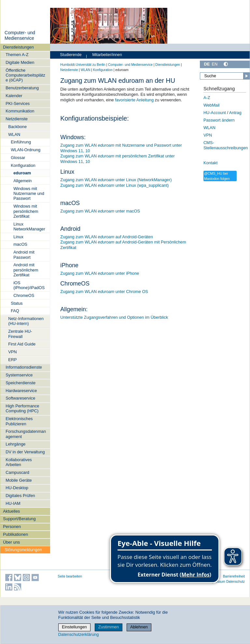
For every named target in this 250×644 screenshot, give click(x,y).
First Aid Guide (22, 344)
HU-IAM (13, 503)
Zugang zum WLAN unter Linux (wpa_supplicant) (114, 185)
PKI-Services (18, 103)
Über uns (11, 542)
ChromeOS (24, 295)
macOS (20, 244)
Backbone (17, 127)
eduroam (22, 173)
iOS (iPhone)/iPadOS (29, 285)
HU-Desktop (17, 488)
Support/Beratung (19, 519)
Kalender (14, 96)
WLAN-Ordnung (26, 150)
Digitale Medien (20, 62)
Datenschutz (236, 582)
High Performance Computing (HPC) (22, 408)
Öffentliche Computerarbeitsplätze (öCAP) (25, 75)
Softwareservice (20, 398)
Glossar (18, 158)
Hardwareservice (21, 391)
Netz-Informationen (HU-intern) (26, 321)
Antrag (235, 113)
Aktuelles (11, 511)
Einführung (21, 142)
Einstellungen (74, 627)
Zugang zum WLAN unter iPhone (100, 273)
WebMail (212, 105)
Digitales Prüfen (20, 496)
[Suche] (225, 76)
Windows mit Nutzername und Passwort (29, 194)
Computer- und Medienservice (20, 36)
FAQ (15, 311)
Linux (18, 237)
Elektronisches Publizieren (19, 421)
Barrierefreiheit (234, 576)
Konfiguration (23, 165)
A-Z (207, 98)
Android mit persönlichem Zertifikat (26, 270)
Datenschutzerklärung (78, 634)
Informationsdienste (24, 367)
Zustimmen (109, 627)
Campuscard (17, 472)
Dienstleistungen (18, 47)
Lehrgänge (15, 444)
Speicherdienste (21, 383)
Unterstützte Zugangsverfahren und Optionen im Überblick (114, 317)
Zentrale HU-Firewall (20, 334)
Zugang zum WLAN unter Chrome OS (104, 292)
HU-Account (215, 113)
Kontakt (210, 163)
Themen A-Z (17, 55)
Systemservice (19, 375)
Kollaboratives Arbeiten (19, 462)
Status (17, 303)
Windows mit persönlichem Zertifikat (26, 211)
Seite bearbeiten (70, 576)
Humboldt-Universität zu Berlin (83, 65)
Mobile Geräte (19, 480)
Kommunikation (20, 111)
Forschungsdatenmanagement (26, 434)
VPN (12, 352)
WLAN (14, 134)
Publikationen (15, 534)
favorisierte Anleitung (134, 100)
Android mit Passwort (24, 255)
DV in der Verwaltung (25, 452)
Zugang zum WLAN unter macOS (100, 211)
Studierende (71, 55)
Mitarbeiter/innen (107, 55)
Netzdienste (17, 119)
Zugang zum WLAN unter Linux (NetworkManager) (116, 180)
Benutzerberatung (22, 88)
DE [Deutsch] (207, 64)
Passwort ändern (219, 120)
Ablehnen (139, 627)
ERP (12, 360)
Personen (12, 527)
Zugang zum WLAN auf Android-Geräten (107, 237)
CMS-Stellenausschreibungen (226, 145)
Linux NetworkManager (29, 227)
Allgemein (22, 181)
